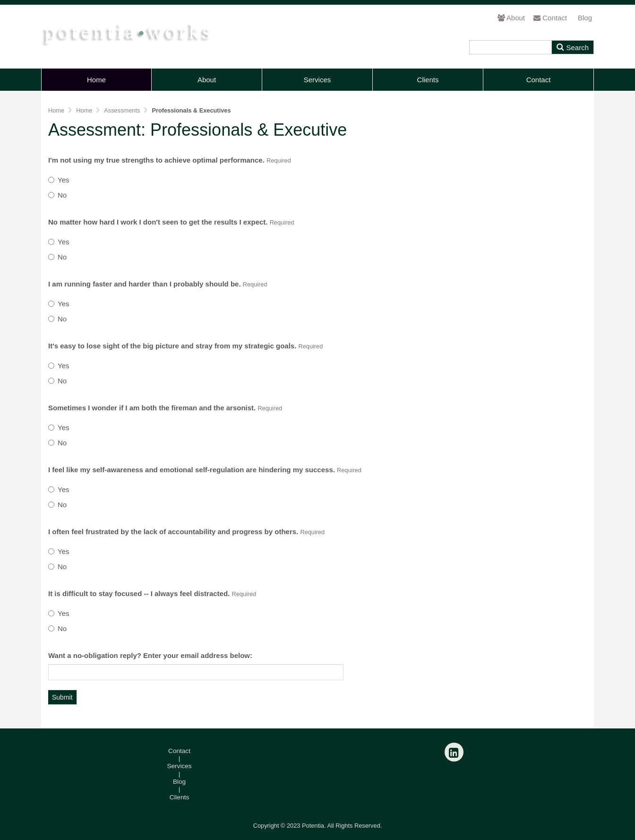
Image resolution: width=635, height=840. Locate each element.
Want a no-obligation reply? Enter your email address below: (150, 655)
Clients (428, 80)
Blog (585, 18)
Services (317, 80)
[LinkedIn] (454, 752)
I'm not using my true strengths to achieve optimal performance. (170, 160)
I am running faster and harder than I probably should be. (158, 284)
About (511, 18)
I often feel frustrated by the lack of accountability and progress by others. (186, 532)
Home (96, 80)
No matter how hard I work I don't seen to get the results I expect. (171, 222)
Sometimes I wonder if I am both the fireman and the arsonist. (165, 408)
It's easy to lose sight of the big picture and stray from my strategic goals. (185, 346)
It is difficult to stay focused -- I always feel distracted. (152, 593)
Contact (550, 18)
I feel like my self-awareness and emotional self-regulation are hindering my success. (205, 470)
